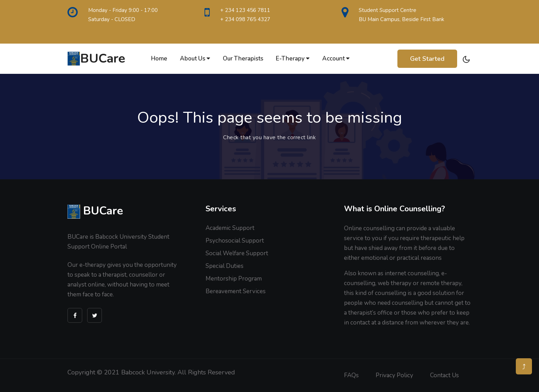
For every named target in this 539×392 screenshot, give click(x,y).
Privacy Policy (394, 375)
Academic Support (230, 228)
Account (336, 59)
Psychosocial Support (235, 241)
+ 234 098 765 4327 (245, 19)
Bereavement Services (236, 291)
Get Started (427, 59)
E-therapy (293, 59)
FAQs (351, 375)
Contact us (444, 375)
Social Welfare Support (237, 253)
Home (159, 59)
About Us (195, 59)
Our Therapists (243, 59)
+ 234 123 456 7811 (245, 10)
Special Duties (225, 266)
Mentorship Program (234, 279)
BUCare (96, 59)
